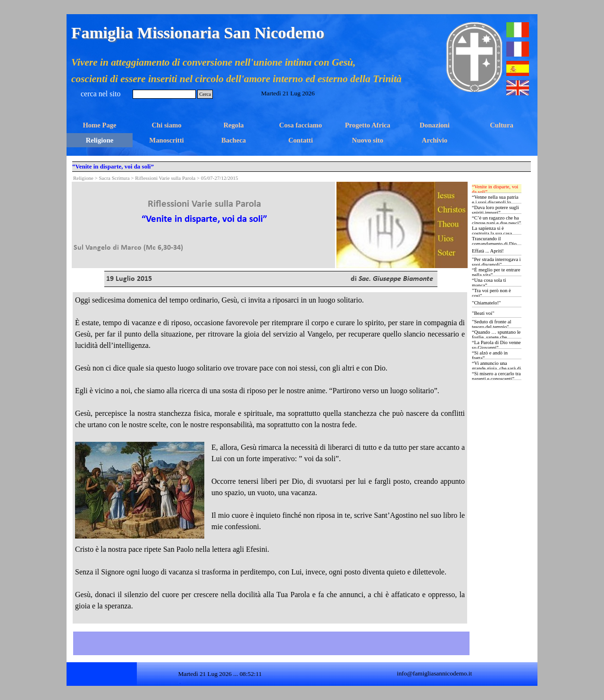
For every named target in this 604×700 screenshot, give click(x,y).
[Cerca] (164, 94)
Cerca (205, 94)
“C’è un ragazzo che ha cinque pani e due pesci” (496, 220)
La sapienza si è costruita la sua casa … (495, 231)
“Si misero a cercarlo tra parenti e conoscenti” (496, 376)
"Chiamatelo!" (486, 303)
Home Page (99, 125)
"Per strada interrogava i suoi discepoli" (496, 262)
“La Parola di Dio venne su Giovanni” (496, 345)
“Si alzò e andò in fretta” (490, 355)
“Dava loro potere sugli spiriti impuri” (495, 210)
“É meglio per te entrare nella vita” (496, 272)
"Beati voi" (483, 313)
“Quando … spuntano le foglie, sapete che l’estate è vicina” (496, 337)
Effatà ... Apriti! (488, 251)
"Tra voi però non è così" (491, 293)
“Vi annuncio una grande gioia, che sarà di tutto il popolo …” (496, 368)
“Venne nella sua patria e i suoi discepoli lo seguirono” (495, 202)
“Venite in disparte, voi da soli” (495, 189)
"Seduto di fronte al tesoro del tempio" (491, 324)
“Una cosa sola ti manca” (489, 283)
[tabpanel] (204, 218)
